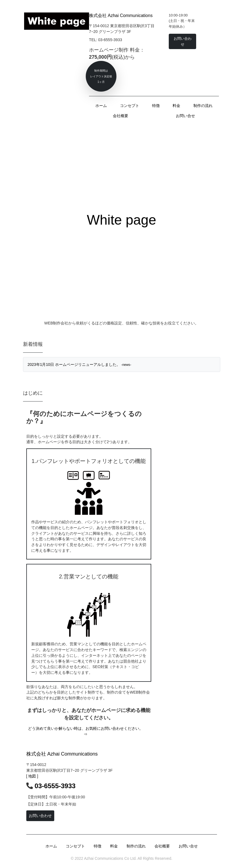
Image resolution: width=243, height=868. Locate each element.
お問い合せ (185, 116)
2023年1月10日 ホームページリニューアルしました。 (80, 364)
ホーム (101, 106)
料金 (176, 106)
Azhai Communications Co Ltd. (110, 858)
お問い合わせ (40, 816)
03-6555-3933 (55, 786)
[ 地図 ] (32, 776)
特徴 (156, 106)
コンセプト (130, 106)
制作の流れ (203, 106)
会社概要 (121, 116)
